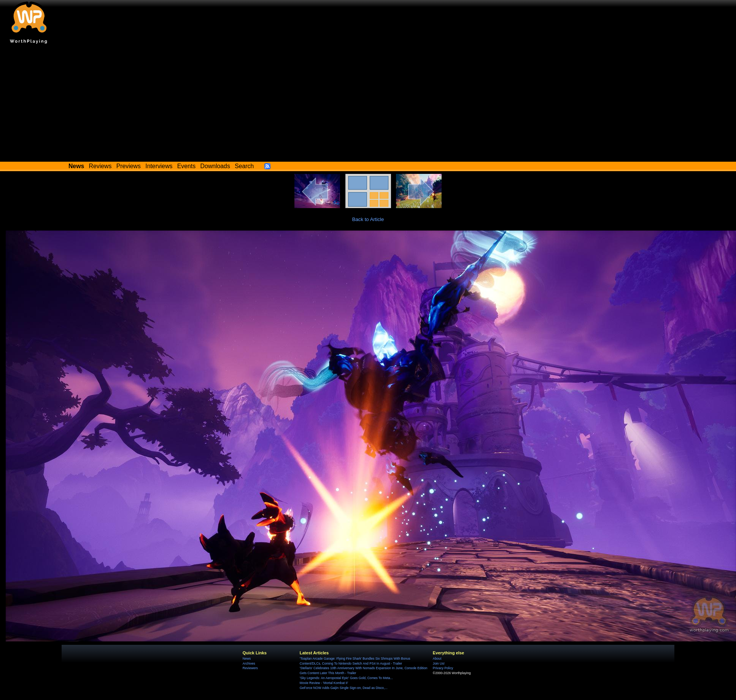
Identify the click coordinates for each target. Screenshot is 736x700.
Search (244, 166)
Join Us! (439, 663)
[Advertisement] (368, 105)
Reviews (100, 166)
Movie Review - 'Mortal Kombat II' (324, 683)
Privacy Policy (443, 668)
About (437, 659)
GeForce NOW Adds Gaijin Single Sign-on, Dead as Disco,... (344, 688)
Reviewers (250, 668)
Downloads (215, 166)
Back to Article (368, 219)
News (247, 659)
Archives (249, 663)
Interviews (159, 166)
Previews (129, 166)
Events (186, 166)
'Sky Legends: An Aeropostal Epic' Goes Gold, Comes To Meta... (346, 678)
